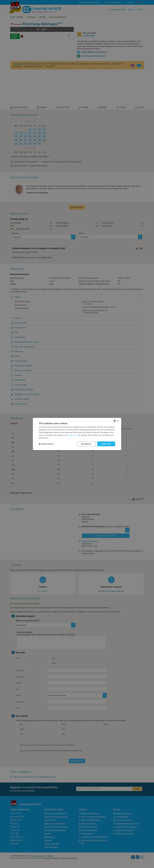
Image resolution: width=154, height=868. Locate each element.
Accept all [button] (106, 444)
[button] (46, 444)
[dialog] (77, 434)
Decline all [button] (86, 444)
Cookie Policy (73, 435)
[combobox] (115, 421)
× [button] (118, 421)
